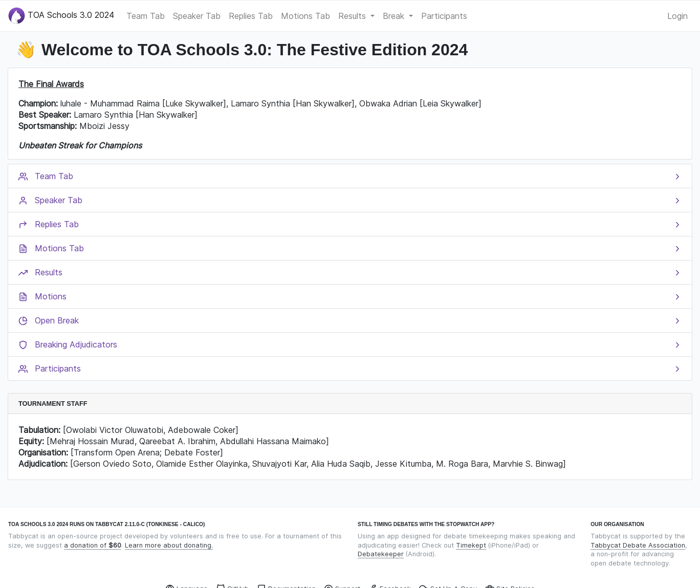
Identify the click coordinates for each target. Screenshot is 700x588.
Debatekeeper (381, 554)
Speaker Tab (197, 16)
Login (677, 16)
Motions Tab (305, 16)
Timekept (471, 545)
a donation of (93, 545)
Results (353, 16)
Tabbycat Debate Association (638, 545)
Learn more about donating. (169, 545)
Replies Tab (251, 16)
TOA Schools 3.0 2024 (61, 16)
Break (395, 16)
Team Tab (146, 16)
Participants (444, 16)
